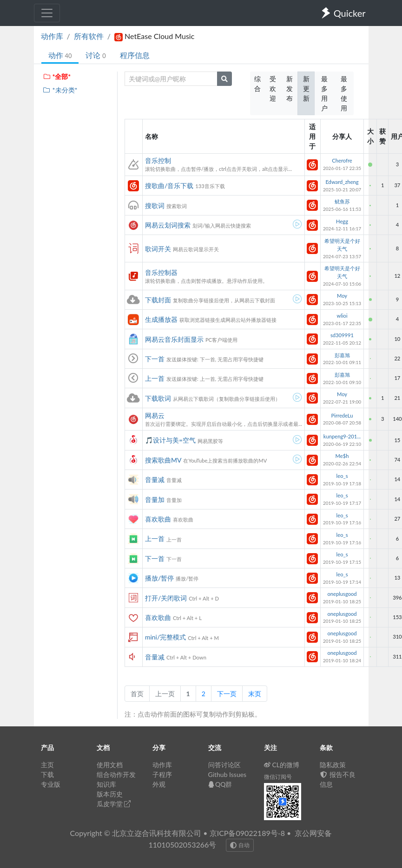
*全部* (57, 76)
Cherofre (342, 160)
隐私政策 (333, 765)
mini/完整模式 (165, 637)
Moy (342, 296)
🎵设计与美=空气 (170, 440)
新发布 (290, 88)
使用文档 (110, 765)
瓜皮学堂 (114, 804)
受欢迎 (273, 88)
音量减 (155, 480)
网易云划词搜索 (168, 225)
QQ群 (220, 784)
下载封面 (158, 300)
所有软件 (89, 36)
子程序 (162, 774)
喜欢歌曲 (158, 519)
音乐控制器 (161, 272)
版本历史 (110, 794)
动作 (60, 55)
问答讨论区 (224, 765)
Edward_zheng (342, 182)
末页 (255, 694)
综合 (257, 84)
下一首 (155, 359)
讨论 (96, 55)
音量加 (155, 499)
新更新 (306, 88)
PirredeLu (342, 415)
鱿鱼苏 (342, 201)
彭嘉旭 (342, 355)
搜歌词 (155, 206)
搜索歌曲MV (163, 460)
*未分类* (60, 90)
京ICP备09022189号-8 (247, 833)
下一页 (227, 694)
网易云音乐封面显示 (174, 339)
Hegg (342, 221)
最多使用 (344, 93)
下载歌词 (158, 398)
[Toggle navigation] (47, 13)
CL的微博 (282, 765)
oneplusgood (342, 594)
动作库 (52, 36)
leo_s (342, 476)
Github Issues (227, 774)
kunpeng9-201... (342, 436)
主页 (47, 765)
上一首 (155, 378)
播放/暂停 (159, 578)
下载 (47, 774)
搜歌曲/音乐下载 (169, 186)
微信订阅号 (278, 777)
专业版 (51, 784)
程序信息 (135, 55)
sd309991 (342, 335)
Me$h (342, 456)
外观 (159, 784)
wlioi (342, 316)
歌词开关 (158, 249)
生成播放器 (161, 319)
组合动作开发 (116, 774)
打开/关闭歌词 (166, 598)
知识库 (106, 784)
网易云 (155, 415)
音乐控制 (158, 160)
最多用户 (324, 93)
